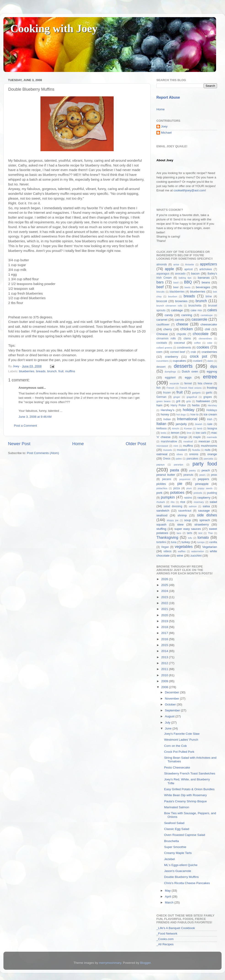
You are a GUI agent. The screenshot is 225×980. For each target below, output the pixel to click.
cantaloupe (207, 315)
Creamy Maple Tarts (178, 853)
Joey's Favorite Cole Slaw (182, 734)
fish (159, 388)
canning (187, 315)
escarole (174, 383)
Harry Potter (178, 405)
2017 (165, 633)
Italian (161, 424)
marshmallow (169, 441)
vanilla (213, 542)
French (170, 388)
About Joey (165, 160)
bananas (204, 278)
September (173, 710)
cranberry (172, 357)
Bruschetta (172, 841)
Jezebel (170, 859)
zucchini (196, 556)
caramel (162, 320)
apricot (188, 269)
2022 (165, 603)
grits (188, 401)
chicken (187, 329)
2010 (165, 675)
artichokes (206, 269)
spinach (205, 520)
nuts (208, 450)
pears (202, 475)
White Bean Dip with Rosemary (186, 795)
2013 (165, 657)
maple (197, 437)
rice (183, 502)
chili (207, 329)
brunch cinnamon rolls (169, 306)
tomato (203, 537)
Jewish (199, 424)
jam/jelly (181, 424)
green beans (163, 401)
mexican (204, 441)
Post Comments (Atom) (43, 453)
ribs (173, 502)
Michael (166, 133)
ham (159, 405)
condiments (184, 348)
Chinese (162, 334)
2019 (165, 621)
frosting (212, 388)
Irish (210, 419)
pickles (161, 484)
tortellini (161, 542)
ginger (177, 397)
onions (194, 454)
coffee (197, 343)
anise (176, 264)
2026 (165, 579)
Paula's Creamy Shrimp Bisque (185, 801)
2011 (165, 669)
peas (214, 475)
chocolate (201, 334)
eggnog (212, 371)
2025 (165, 585)
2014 (165, 651)
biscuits (161, 292)
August (170, 716)
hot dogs (181, 415)
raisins (188, 498)
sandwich (163, 511)
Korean (188, 428)
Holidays (212, 410)
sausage (204, 511)
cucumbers (162, 361)
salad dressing (173, 506)
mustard (182, 450)
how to (194, 415)
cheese (182, 324)
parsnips (178, 465)
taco (179, 533)
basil (176, 283)
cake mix (196, 310)
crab (193, 352)
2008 (165, 687)
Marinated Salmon (177, 807)
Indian (167, 419)
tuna (174, 542)
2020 (165, 615)
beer (176, 287)
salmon (193, 506)
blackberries (177, 292)
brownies (181, 301)
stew (180, 524)
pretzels (198, 493)
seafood (162, 515)
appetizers (208, 264)
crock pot (198, 356)
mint (176, 446)
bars (160, 282)
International (187, 419)
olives (180, 454)
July (168, 722)
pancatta (208, 459)
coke (210, 343)
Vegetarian (210, 547)
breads (41, 371)
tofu (190, 538)
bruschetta (195, 306)
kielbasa (162, 428)
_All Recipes (165, 944)
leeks (164, 433)
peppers (203, 479)
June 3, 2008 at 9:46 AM (35, 417)
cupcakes (179, 361)
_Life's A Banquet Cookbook (176, 928)
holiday (189, 410)
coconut (179, 343)
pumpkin (168, 497)
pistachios (162, 488)
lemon (175, 433)
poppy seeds (205, 488)
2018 (165, 627)
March (170, 902)
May (168, 891)
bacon (195, 273)
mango (183, 437)
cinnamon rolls (166, 338)
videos (167, 551)
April (168, 897)
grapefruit (192, 397)
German (161, 397)
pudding (212, 493)
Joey (164, 126)
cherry (168, 329)
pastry (192, 470)
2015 (165, 645)
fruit (61, 371)
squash (161, 524)
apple (169, 269)
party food (205, 464)
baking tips (185, 278)
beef (160, 287)
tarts (190, 533)
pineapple (202, 484)
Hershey (212, 405)
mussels (168, 450)
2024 (165, 591)
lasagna (212, 428)
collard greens (164, 348)
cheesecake (209, 324)
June (169, 728)
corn (159, 352)
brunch (52, 371)
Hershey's (168, 410)
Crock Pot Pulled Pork (179, 752)
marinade (212, 437)
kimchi (176, 428)
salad (213, 502)
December (172, 692)
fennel (188, 383)
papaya (160, 465)
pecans (167, 479)
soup (187, 520)
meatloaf (188, 441)
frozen (167, 393)
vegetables (184, 547)
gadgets (196, 393)
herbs (196, 405)
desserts (183, 366)
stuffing (161, 529)
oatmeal (162, 454)
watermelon (198, 551)
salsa (206, 506)
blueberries (27, 371)
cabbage (177, 310)
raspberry (204, 498)
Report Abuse (168, 97)
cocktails (162, 343)
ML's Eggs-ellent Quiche (181, 865)
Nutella (196, 450)
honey (165, 414)
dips (214, 366)
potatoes (177, 492)
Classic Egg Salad (177, 829)
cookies (203, 347)
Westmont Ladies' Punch (181, 740)
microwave (162, 446)
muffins (70, 371)
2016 (165, 639)
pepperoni (185, 479)
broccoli (162, 301)
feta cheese (205, 383)
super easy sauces (187, 529)
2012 (165, 663)
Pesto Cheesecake (177, 767)
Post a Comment (25, 426)
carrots (179, 320)
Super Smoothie (175, 847)
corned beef (178, 352)
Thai (210, 533)
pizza (177, 488)
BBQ (188, 282)
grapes (208, 397)
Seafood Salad (174, 823)
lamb (200, 428)
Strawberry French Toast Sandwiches (190, 773)
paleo (179, 459)
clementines (205, 338)
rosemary (199, 502)
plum (189, 488)
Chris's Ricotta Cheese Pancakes (187, 883)
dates (210, 361)
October (171, 704)
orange (212, 454)
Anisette (190, 264)
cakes (212, 310)
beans (206, 282)
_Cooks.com (165, 939)
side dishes (207, 515)
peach (206, 470)
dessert (161, 367)
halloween (203, 401)
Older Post (136, 444)
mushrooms (209, 446)
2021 (165, 609)
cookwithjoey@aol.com (189, 190)
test (200, 533)
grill (178, 401)
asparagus (163, 274)
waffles (182, 551)
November (172, 699)
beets (187, 287)
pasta (174, 470)
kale (210, 424)
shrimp (182, 515)
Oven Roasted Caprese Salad (185, 835)
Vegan (165, 547)
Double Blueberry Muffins (181, 877)
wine (180, 556)
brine (209, 296)
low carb (201, 433)
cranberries (209, 352)
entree (210, 377)
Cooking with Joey (54, 28)
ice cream (210, 414)
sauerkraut (185, 511)
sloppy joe (173, 520)
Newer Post (19, 444)
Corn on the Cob (175, 746)
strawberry (202, 524)
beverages (203, 287)
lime (189, 433)
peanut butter (166, 475)
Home (78, 444)
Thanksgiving (167, 537)
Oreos (167, 459)
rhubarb (161, 502)
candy (169, 315)
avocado (180, 274)
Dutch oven (190, 371)
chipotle (181, 334)
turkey (186, 542)
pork (159, 493)
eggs (188, 377)
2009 (165, 681)
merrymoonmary (110, 963)
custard (198, 361)
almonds (162, 264)
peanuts (188, 475)
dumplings (170, 372)
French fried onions (190, 388)
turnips (201, 542)
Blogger (145, 963)
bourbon (173, 296)
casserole (199, 319)
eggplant (170, 378)
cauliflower (163, 325)
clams (187, 338)
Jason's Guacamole (178, 871)
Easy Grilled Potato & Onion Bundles (189, 789)
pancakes (193, 459)
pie (180, 483)
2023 (165, 597)
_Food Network (167, 934)
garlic (209, 393)
